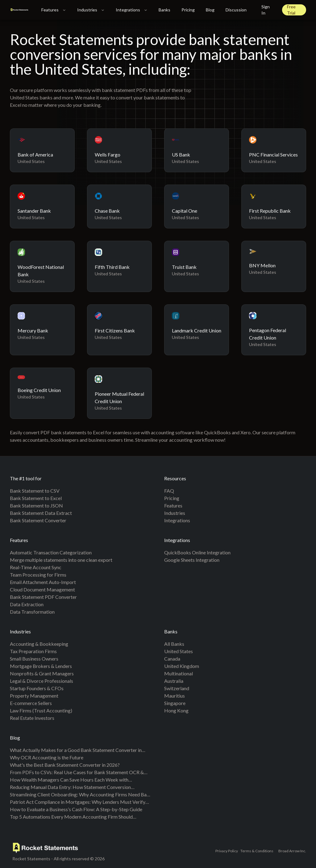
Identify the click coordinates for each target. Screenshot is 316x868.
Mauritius (175, 696)
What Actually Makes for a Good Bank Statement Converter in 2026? (76, 750)
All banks (174, 644)
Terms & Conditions (257, 851)
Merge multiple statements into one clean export (61, 560)
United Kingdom (182, 666)
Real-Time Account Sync (36, 567)
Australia (174, 681)
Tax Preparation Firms (33, 651)
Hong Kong (176, 710)
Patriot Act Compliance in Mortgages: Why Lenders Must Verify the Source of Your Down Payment (78, 802)
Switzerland (177, 688)
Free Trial (291, 10)
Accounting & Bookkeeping (39, 644)
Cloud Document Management (42, 589)
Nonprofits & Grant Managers (42, 673)
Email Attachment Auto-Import (43, 582)
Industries (91, 10)
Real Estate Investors (32, 718)
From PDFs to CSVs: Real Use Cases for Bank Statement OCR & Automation (77, 773)
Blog (210, 10)
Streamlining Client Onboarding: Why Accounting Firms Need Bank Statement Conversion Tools (81, 795)
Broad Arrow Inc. (292, 851)
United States (179, 651)
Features (54, 10)
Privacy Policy (227, 851)
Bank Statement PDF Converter (43, 597)
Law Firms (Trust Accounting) (41, 710)
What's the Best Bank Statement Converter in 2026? (65, 765)
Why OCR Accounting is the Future (47, 757)
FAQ (169, 491)
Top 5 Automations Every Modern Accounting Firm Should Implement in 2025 (71, 817)
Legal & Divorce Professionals (42, 681)
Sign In (266, 10)
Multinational (179, 673)
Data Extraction (27, 604)
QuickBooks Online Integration (197, 552)
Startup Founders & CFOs (37, 688)
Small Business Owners (34, 659)
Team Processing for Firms (38, 575)
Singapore (175, 703)
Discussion (236, 10)
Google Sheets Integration (192, 560)
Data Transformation (32, 612)
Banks (164, 10)
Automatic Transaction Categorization (51, 552)
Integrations (132, 10)
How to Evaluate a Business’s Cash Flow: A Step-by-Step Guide (76, 809)
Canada (172, 659)
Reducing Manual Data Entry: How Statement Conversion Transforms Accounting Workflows (70, 787)
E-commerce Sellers (31, 703)
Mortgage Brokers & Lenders (41, 666)
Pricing (188, 10)
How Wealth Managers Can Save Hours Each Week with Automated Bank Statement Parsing (69, 780)
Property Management (34, 696)
